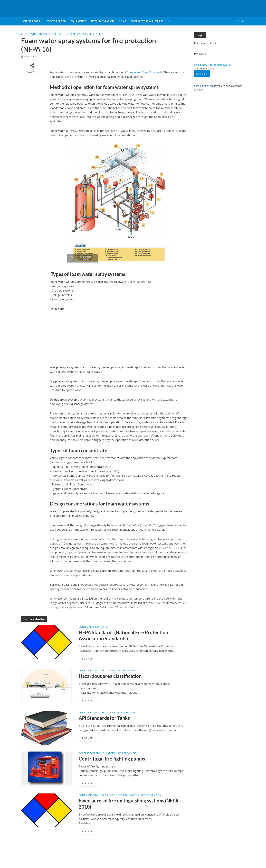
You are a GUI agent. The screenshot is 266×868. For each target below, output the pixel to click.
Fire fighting (61, 34)
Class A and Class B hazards (144, 72)
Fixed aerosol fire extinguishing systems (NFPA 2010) (129, 804)
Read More (88, 659)
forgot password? (221, 65)
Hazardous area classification (110, 676)
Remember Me (204, 68)
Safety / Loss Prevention (87, 34)
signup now (201, 65)
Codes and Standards (36, 34)
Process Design (56, 21)
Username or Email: (205, 43)
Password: (200, 54)
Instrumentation (102, 21)
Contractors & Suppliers (147, 21)
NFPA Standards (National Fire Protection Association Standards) (123, 635)
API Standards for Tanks (104, 718)
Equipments (78, 21)
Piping (122, 21)
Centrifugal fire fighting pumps (112, 759)
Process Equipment (123, 712)
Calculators (32, 21)
